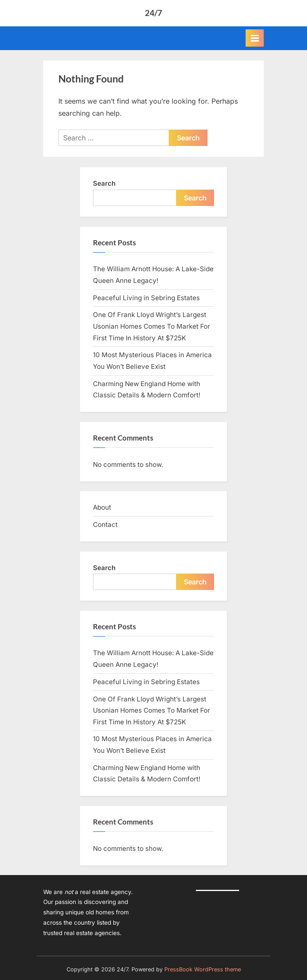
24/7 (153, 13)
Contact (105, 525)
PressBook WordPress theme (203, 969)
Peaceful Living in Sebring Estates (146, 298)
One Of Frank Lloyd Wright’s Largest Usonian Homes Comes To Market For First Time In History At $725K (152, 326)
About (102, 507)
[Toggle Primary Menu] (255, 38)
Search (104, 183)
